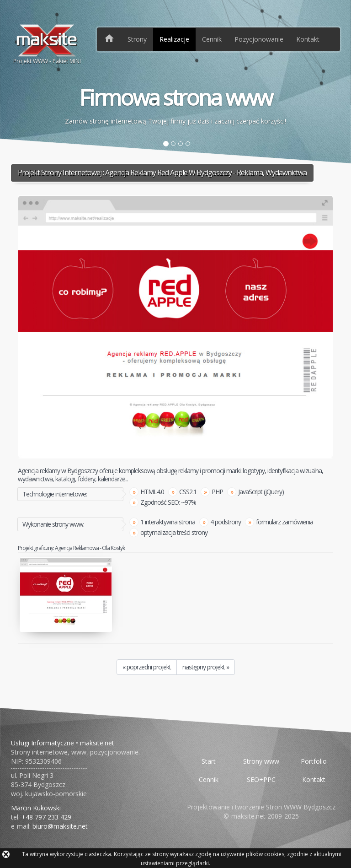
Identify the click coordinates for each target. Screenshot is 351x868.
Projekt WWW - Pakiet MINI (47, 44)
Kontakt (308, 39)
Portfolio (314, 761)
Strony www (261, 761)
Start (209, 761)
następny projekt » (206, 667)
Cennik (212, 39)
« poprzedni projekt (147, 667)
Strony (137, 39)
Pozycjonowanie (259, 39)
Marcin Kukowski (36, 808)
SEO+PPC (261, 779)
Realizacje (174, 39)
